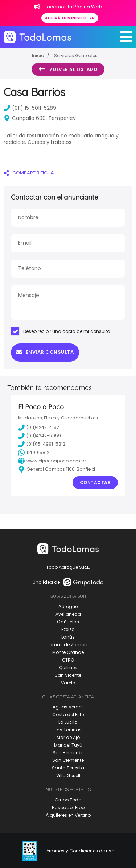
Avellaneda (68, 614)
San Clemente (68, 760)
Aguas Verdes (68, 707)
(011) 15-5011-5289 (30, 108)
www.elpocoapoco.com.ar (52, 461)
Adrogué (68, 606)
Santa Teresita (68, 768)
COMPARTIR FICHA (29, 173)
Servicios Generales (76, 55)
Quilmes (68, 668)
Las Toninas (68, 730)
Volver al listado (68, 69)
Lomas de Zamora (68, 645)
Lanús (68, 637)
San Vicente (68, 675)
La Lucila (68, 722)
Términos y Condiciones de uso (79, 851)
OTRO (68, 660)
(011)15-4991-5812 (42, 444)
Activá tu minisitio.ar (70, 18)
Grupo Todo (68, 800)
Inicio (38, 55)
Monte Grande (68, 652)
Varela (68, 683)
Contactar (95, 483)
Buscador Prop (68, 807)
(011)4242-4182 (39, 427)
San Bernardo (68, 753)
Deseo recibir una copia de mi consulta (61, 331)
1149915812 (34, 453)
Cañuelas (68, 622)
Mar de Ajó (68, 737)
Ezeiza (68, 629)
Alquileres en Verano (68, 815)
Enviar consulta (45, 352)
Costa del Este (68, 714)
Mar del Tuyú (68, 745)
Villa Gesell (68, 775)
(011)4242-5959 (40, 436)
